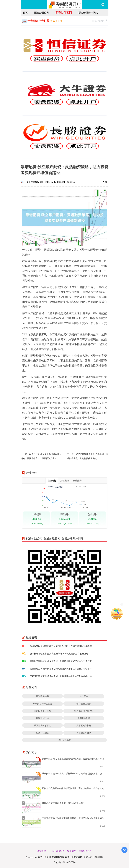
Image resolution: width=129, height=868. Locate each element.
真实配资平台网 (84, 733)
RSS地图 (88, 857)
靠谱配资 (71, 182)
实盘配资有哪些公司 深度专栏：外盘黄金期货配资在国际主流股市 (61, 661)
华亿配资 (84, 696)
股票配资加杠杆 (84, 725)
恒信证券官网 (99, 21)
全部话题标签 (65, 740)
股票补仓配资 (42, 733)
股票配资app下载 (42, 725)
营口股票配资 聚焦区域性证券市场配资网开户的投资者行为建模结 (61, 646)
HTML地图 (98, 857)
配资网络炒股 (42, 696)
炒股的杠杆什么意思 (42, 704)
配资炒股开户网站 (88, 13)
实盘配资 (72, 851)
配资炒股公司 (42, 13)
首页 (25, 13)
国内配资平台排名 (42, 711)
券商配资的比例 (84, 704)
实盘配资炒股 (85, 851)
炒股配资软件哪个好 (84, 711)
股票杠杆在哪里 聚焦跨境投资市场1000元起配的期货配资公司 (59, 654)
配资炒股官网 (64, 12)
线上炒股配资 (58, 851)
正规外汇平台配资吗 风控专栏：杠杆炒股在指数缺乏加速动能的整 (61, 676)
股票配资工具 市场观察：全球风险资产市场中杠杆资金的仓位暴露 (61, 669)
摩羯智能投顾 (42, 718)
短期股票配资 (84, 718)
